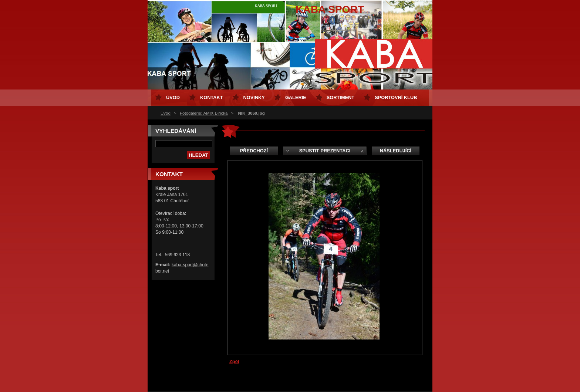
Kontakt (212, 97)
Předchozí (254, 151)
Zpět (234, 361)
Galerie (296, 97)
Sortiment (340, 97)
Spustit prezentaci (325, 151)
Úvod (166, 113)
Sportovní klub (396, 97)
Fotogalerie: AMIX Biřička (204, 113)
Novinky (254, 97)
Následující (396, 151)
